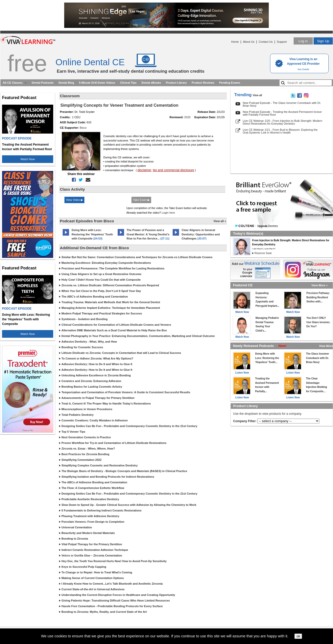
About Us (249, 42)
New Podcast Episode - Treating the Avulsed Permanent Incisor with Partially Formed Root (282, 113)
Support (282, 42)
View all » (220, 221)
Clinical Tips (128, 83)
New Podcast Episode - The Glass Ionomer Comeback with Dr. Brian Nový (282, 104)
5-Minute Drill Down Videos (97, 83)
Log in (303, 41)
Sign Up (323, 41)
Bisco (83, 128)
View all (257, 95)
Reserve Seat (263, 253)
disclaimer (145, 170)
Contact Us (266, 42)
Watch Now (28, 159)
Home (235, 42)
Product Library (176, 83)
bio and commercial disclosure (174, 170)
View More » (320, 285)
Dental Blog (66, 83)
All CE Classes (13, 83)
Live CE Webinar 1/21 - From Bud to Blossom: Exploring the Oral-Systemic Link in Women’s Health (280, 131)
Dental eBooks (151, 83)
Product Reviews (203, 83)
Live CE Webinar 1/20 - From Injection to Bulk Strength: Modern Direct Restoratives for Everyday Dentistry (282, 122)
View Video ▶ (74, 200)
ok (298, 636)
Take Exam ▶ (141, 200)
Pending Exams (230, 83)
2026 (187, 117)
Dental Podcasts (43, 83)
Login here (168, 213)
